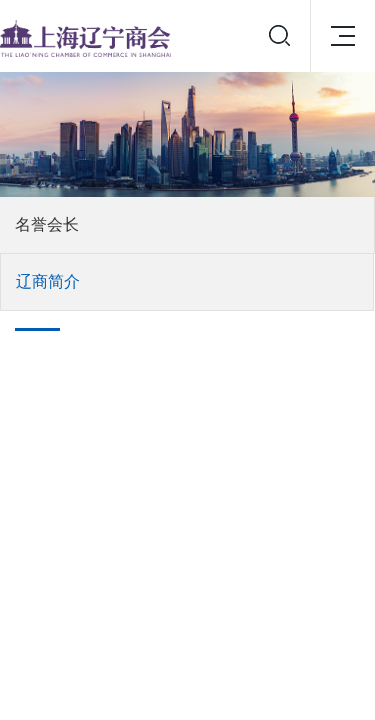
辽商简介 (48, 281)
